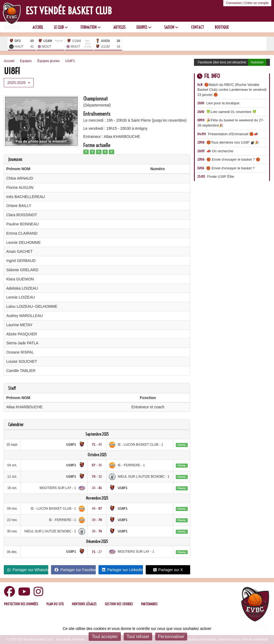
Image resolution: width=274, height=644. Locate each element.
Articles (120, 27)
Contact (197, 27)
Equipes (144, 27)
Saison (171, 27)
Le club (61, 27)
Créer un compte (257, 3)
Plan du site (55, 604)
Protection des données (21, 604)
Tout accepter (105, 637)
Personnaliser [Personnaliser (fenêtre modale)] (171, 637)
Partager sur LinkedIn (122, 570)
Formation (91, 27)
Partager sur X (168, 570)
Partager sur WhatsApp (28, 570)
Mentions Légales (84, 604)
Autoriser (257, 62)
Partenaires (149, 604)
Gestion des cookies (119, 604)
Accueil (38, 27)
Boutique (222, 27)
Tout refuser (138, 637)
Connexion (234, 3)
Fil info (208, 76)
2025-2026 (19, 83)
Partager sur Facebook (75, 570)
